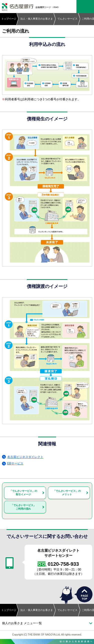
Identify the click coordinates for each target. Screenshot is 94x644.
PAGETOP (84, 594)
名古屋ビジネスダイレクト (25, 457)
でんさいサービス (67, 19)
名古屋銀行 (18, 7)
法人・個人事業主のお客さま (37, 19)
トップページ (9, 19)
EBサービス (15, 463)
